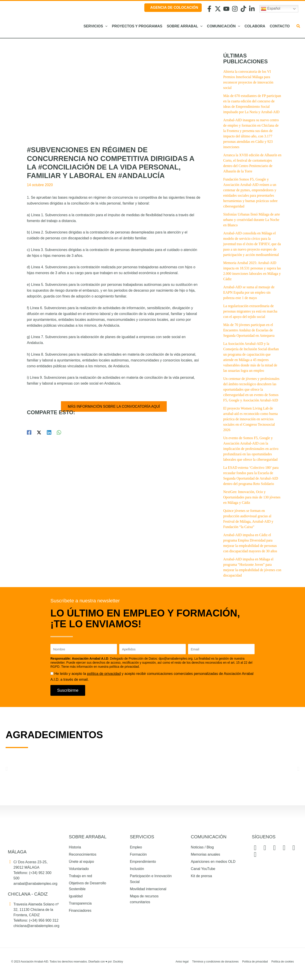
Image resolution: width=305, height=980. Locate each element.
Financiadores (80, 911)
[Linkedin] (49, 432)
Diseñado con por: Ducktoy (106, 962)
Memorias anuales (206, 854)
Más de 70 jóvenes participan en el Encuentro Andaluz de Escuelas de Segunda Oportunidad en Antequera (249, 330)
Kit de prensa (201, 876)
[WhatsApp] (59, 432)
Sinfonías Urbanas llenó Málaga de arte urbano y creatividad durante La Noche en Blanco (252, 220)
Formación (138, 854)
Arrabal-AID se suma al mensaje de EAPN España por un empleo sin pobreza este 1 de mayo (249, 292)
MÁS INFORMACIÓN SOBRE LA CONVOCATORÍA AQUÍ (114, 406)
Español (270, 9)
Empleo (136, 847)
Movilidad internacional (148, 889)
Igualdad (76, 896)
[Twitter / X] (39, 432)
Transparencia (80, 903)
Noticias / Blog (202, 847)
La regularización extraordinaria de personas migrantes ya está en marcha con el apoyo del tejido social (250, 311)
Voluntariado (79, 869)
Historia (75, 847)
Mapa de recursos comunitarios (144, 899)
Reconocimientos (83, 854)
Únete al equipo (81, 862)
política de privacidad (104, 674)
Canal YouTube (203, 869)
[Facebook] (29, 432)
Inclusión (137, 869)
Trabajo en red (80, 876)
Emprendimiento (143, 862)
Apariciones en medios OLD (213, 862)
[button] (105, 26)
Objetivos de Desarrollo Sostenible (87, 886)
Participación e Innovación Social (151, 879)
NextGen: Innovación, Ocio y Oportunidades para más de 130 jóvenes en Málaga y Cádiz (252, 497)
